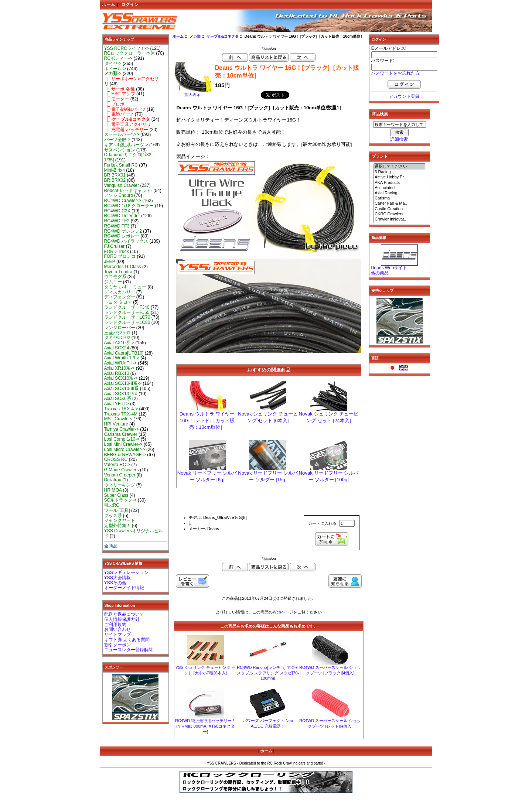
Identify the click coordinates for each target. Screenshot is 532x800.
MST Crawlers (118, 419)
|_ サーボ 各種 (120, 89)
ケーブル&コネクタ (223, 36)
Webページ (283, 612)
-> (113, 73)
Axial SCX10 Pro (121, 394)
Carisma (399, 198)
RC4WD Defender (122, 216)
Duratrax (113, 480)
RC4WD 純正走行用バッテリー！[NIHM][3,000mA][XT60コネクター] (205, 726)
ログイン (130, 4)
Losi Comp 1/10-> (122, 439)
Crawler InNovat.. (399, 219)
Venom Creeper (120, 475)
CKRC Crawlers (399, 214)
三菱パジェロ (117, 333)
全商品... (113, 546)
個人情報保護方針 (122, 619)
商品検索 (380, 114)
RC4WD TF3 (117, 226)
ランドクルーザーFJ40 (127, 307)
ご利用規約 (115, 625)
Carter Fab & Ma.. (399, 204)
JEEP (110, 261)
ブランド (380, 156)
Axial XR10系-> (120, 368)
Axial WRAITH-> (120, 363)
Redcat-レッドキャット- (128, 191)
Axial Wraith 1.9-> (122, 358)
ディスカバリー (120, 292)
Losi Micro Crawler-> (125, 449)
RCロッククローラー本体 (129, 53)
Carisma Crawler (121, 434)
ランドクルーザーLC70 (127, 317)
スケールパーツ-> (122, 134)
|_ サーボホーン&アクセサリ (132, 81)
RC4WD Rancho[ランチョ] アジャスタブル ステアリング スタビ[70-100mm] (268, 673)
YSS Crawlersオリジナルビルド (134, 533)
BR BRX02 (115, 180)
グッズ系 (113, 516)
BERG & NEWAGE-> (125, 455)
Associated (399, 188)
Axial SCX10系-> (121, 378)
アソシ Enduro (119, 195)
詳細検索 (399, 139)
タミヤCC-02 (117, 338)
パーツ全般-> (117, 140)
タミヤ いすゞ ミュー (125, 287)
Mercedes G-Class (123, 267)
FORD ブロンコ (120, 256)
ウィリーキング (120, 485)
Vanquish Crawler (122, 185)
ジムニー (113, 282)
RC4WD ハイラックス (126, 241)
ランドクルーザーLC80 (127, 322)
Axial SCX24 (117, 348)
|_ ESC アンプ (120, 94)
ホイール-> (115, 69)
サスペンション (120, 150)
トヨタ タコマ (118, 302)
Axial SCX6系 (118, 399)
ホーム (109, 4)
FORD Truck (117, 252)
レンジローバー (120, 328)
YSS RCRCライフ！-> (127, 48)
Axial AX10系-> (119, 343)
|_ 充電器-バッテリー (126, 130)
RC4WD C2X (117, 211)
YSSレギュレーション (126, 572)
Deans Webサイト (389, 268)
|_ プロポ (115, 104)
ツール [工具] (117, 510)
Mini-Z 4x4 (115, 170)
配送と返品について (124, 614)
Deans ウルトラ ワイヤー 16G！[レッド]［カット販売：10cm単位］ (207, 420)
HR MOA (113, 490)
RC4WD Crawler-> (123, 201)
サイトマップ (117, 635)
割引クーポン (117, 645)
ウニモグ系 (115, 277)
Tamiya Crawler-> (122, 429)
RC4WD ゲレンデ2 (123, 231)
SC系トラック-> (120, 500)
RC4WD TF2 (117, 221)
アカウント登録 (404, 96)
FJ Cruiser (115, 246)
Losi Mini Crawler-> (123, 444)
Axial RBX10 (117, 373)
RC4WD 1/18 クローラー (129, 206)
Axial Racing (399, 193)
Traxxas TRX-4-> (121, 409)
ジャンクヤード (120, 520)
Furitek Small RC (121, 165)
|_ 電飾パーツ (119, 114)
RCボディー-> (118, 58)
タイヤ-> (113, 64)
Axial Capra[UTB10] (124, 353)
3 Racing (399, 172)
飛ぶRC (112, 505)
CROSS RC (116, 459)
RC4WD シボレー (122, 236)
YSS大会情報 (117, 578)
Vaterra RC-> (117, 465)
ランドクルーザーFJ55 (127, 312)
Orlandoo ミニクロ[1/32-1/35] (129, 157)
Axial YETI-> (117, 404)
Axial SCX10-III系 (122, 389)
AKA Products (399, 183)
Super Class (116, 495)
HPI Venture (116, 424)
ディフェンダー (120, 297)
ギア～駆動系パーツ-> (126, 145)
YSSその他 (115, 583)
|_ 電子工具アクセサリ (128, 124)
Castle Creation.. (399, 209)
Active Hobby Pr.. (399, 177)
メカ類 (195, 36)
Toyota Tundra (118, 272)
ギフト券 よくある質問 (127, 640)
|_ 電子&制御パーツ (125, 109)
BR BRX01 (115, 175)
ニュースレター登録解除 (129, 650)
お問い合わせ (117, 629)
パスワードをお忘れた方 (395, 73)
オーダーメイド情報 (124, 588)
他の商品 (380, 273)
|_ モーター (117, 99)
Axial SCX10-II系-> (123, 383)
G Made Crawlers (122, 470)
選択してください (399, 167)
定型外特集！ (117, 526)
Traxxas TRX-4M (121, 414)
